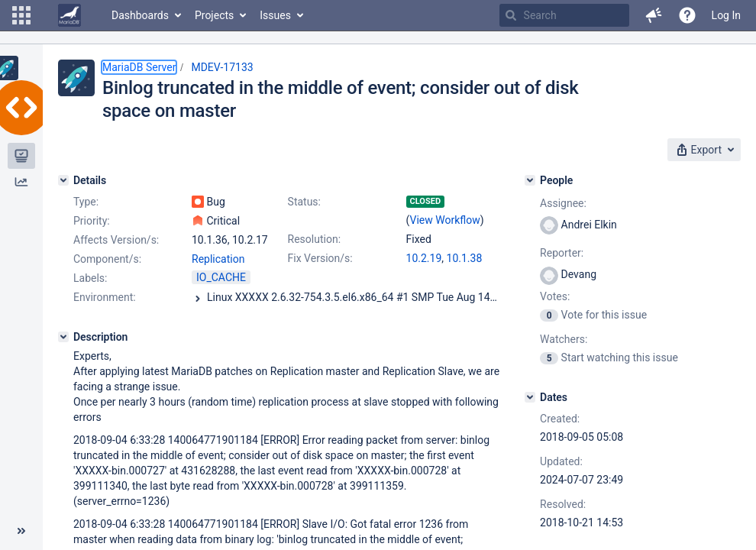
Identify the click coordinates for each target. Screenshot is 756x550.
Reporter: (562, 253)
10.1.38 (465, 258)
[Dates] (530, 397)
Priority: (92, 221)
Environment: (105, 297)
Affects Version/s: (116, 240)
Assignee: (563, 203)
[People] (530, 180)
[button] (21, 15)
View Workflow (445, 220)
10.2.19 (424, 258)
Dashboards (140, 15)
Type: (86, 202)
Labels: (90, 278)
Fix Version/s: (320, 258)
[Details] (63, 180)
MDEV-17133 (222, 67)
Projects (214, 15)
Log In (726, 15)
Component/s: (107, 259)
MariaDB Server (139, 67)
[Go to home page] (69, 15)
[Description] (63, 337)
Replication (218, 259)
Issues (275, 15)
